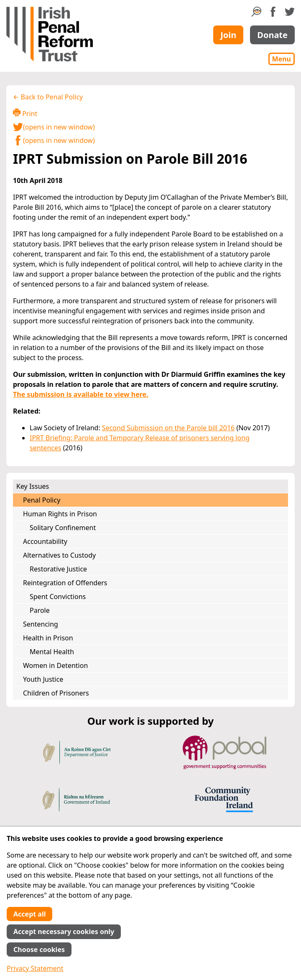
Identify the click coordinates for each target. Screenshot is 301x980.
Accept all (29, 914)
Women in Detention (55, 665)
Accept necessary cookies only (64, 932)
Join (228, 35)
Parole (40, 610)
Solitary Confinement (63, 528)
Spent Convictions (58, 597)
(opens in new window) (54, 127)
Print (25, 113)
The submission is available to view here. (81, 394)
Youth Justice (43, 679)
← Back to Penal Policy (48, 97)
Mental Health (52, 652)
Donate (272, 35)
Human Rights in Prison (60, 514)
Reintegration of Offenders (65, 583)
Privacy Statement (35, 968)
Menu (282, 59)
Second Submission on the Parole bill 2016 (168, 428)
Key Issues (33, 486)
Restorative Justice (58, 569)
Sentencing (41, 624)
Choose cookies (39, 950)
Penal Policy (42, 500)
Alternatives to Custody (59, 555)
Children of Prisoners (56, 693)
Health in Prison (48, 638)
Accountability (45, 541)
